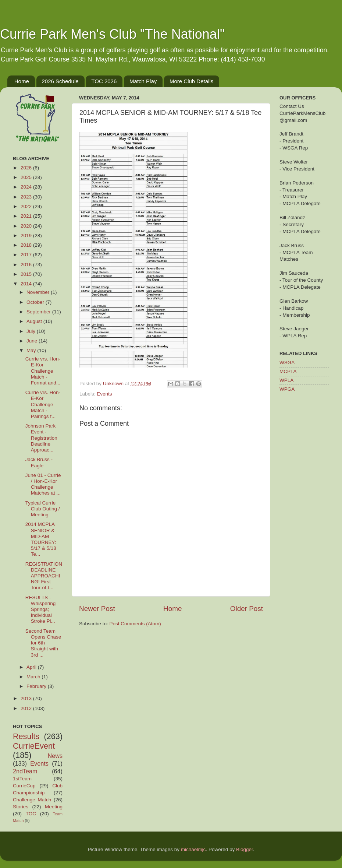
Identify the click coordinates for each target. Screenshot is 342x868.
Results (26, 736)
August (35, 321)
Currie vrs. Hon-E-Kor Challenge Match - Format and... (43, 371)
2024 (27, 187)
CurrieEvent (34, 746)
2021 (27, 216)
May (32, 350)
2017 (27, 255)
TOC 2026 (104, 81)
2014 (27, 284)
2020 (27, 226)
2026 (27, 168)
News (55, 756)
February (37, 686)
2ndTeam (25, 771)
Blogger (245, 849)
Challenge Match (32, 800)
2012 (27, 708)
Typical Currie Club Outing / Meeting (43, 509)
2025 (27, 177)
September (39, 312)
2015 (27, 274)
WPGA (287, 389)
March (34, 677)
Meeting (54, 807)
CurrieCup (24, 786)
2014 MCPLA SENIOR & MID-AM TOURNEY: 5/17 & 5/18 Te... (41, 539)
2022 (27, 206)
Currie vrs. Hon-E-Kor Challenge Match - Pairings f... (43, 404)
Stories (21, 807)
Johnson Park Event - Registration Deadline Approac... (41, 438)
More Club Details (191, 81)
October (36, 302)
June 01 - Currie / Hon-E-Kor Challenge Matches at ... (43, 484)
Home (22, 81)
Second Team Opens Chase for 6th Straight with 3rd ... (43, 643)
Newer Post (97, 609)
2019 (27, 236)
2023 (27, 197)
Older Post (247, 609)
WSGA (287, 363)
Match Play (143, 81)
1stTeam (22, 779)
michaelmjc (193, 849)
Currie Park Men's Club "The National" (112, 34)
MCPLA (288, 371)
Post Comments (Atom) (135, 624)
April (32, 667)
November (39, 292)
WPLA (286, 380)
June (33, 341)
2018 (27, 245)
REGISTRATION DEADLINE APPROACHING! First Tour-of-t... (44, 576)
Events (104, 394)
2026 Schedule (60, 81)
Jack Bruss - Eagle (39, 462)
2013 (27, 698)
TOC (31, 814)
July (32, 331)
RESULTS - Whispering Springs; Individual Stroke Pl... (41, 609)
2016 (27, 265)
